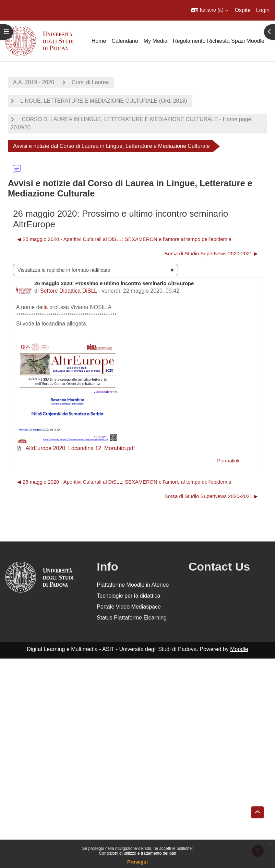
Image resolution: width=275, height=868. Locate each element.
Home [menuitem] (99, 41)
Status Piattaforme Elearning (132, 618)
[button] (210, 10)
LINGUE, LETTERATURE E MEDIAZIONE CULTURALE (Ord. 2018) (104, 101)
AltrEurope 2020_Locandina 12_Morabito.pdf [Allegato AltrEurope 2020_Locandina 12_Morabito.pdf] (75, 448)
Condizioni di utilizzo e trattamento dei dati (138, 853)
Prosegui (137, 862)
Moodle (239, 649)
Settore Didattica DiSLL (69, 291)
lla (45, 307)
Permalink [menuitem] (228, 461)
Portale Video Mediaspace (129, 607)
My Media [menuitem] (156, 41)
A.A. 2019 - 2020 (34, 82)
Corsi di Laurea (90, 82)
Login (263, 10)
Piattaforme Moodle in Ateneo (133, 585)
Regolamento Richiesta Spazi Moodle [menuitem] (219, 41)
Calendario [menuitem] (125, 41)
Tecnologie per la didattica (128, 596)
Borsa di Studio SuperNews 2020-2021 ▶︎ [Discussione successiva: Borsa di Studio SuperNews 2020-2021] (211, 254)
